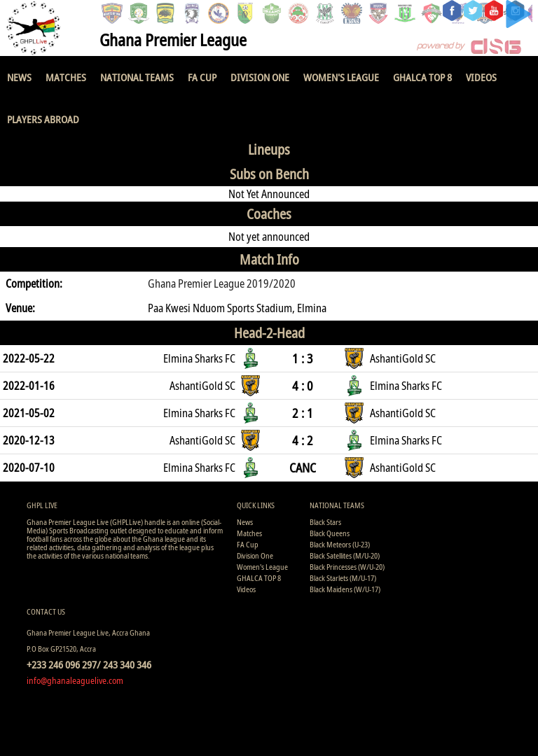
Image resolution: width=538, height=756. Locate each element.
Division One (260, 77)
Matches (66, 77)
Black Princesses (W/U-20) (347, 567)
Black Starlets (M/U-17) (343, 578)
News (19, 77)
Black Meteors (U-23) (340, 544)
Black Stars (325, 522)
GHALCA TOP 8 (422, 77)
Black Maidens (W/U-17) (345, 589)
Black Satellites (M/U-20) (345, 555)
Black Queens (330, 533)
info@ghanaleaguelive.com (75, 680)
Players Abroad (43, 119)
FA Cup (202, 77)
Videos (481, 77)
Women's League (341, 77)
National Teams (137, 77)
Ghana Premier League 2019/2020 (222, 283)
